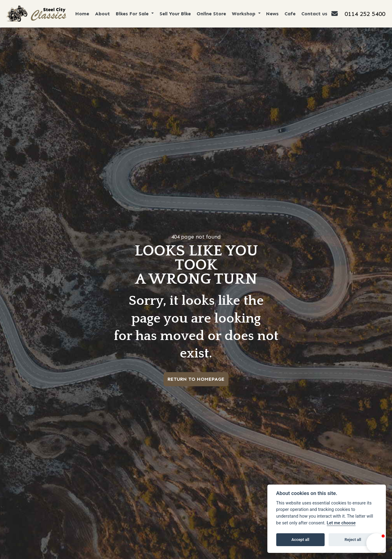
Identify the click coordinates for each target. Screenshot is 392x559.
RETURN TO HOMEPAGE (196, 379)
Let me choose (341, 523)
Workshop (244, 14)
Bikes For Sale (133, 14)
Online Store (211, 14)
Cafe (290, 14)
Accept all (300, 540)
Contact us (315, 14)
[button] (376, 543)
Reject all (353, 540)
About (102, 14)
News (273, 14)
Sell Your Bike (175, 14)
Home (82, 14)
